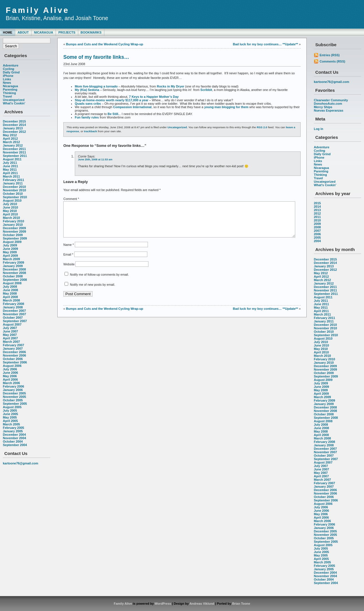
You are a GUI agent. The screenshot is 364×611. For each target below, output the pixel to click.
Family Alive (38, 10)
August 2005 (12, 407)
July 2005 (10, 410)
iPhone (8, 76)
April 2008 (10, 297)
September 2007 (15, 321)
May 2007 (10, 335)
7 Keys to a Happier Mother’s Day (154, 97)
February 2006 (13, 386)
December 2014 (14, 125)
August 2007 (12, 324)
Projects (67, 32)
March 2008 (11, 300)
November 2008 (14, 273)
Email (68, 261)
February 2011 (13, 180)
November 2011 (14, 152)
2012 (317, 213)
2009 (317, 224)
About (23, 32)
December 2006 (14, 352)
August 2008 (12, 283)
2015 (317, 203)
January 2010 (13, 225)
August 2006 (12, 366)
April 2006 (10, 380)
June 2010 (10, 207)
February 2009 (13, 262)
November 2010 (14, 190)
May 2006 (10, 376)
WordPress (163, 604)
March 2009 (11, 259)
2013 (317, 210)
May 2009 (10, 252)
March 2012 (11, 142)
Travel (7, 96)
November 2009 (14, 231)
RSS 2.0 (262, 127)
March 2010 (11, 218)
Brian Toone (241, 604)
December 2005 (14, 393)
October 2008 (13, 276)
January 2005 (13, 431)
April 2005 (10, 421)
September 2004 (15, 445)
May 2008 (10, 293)
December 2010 (14, 187)
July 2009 (10, 245)
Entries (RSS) (330, 55)
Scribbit (206, 90)
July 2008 (10, 287)
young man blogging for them (226, 107)
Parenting (10, 89)
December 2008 (14, 269)
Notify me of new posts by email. (92, 291)
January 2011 (13, 183)
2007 (317, 231)
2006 (317, 234)
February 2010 (13, 221)
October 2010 (13, 194)
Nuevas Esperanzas (329, 110)
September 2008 (15, 280)
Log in (319, 129)
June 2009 (10, 249)
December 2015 (14, 121)
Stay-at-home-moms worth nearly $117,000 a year (112, 100)
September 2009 (15, 238)
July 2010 (10, 204)
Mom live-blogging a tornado (96, 86)
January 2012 (13, 145)
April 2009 (10, 256)
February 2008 (13, 304)
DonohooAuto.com (328, 104)
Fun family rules (87, 117)
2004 (317, 241)
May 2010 (10, 211)
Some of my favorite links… (96, 57)
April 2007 (10, 338)
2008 (317, 227)
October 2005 (13, 400)
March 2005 (11, 424)
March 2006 (11, 383)
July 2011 (10, 163)
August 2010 (12, 201)
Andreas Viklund (202, 604)
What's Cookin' (14, 103)
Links (7, 79)
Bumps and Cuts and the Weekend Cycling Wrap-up (104, 44)
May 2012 (10, 135)
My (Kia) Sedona (87, 90)
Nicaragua (43, 32)
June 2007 (10, 331)
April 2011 (10, 173)
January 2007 (13, 349)
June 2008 (10, 290)
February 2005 (13, 428)
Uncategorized (14, 100)
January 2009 (13, 266)
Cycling (9, 69)
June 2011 (10, 166)
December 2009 (14, 228)
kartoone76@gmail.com (20, 463)
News (7, 83)
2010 (317, 220)
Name (69, 252)
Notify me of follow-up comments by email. (99, 281)
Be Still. (113, 114)
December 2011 (14, 149)
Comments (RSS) (332, 61)
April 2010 (10, 214)
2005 (317, 238)
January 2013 (13, 128)
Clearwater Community (331, 100)
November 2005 (14, 397)
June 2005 (10, 414)
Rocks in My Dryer (170, 86)
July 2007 (10, 328)
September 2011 (15, 156)
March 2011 (11, 176)
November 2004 (14, 438)
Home (8, 32)
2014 (317, 207)
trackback (91, 131)
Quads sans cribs (88, 104)
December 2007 (14, 311)
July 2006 (10, 369)
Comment (71, 199)
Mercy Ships (323, 107)
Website (69, 271)
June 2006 (10, 373)
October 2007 (13, 318)
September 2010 (15, 197)
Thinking (9, 93)
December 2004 (14, 435)
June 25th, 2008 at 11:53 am (95, 159)
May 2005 (10, 417)
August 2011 (12, 159)
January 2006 (13, 390)
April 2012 (10, 139)
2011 (317, 217)
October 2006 (13, 359)
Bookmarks (91, 32)
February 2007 (13, 345)
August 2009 (12, 242)
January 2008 (13, 307)
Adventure (11, 65)
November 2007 (14, 314)
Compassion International (132, 107)
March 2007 (11, 342)
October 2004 (13, 441)
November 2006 (14, 355)
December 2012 (14, 132)
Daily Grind (11, 72)
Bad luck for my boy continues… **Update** (266, 44)
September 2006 (15, 362)
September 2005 (15, 404)
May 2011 (10, 170)
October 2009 (13, 235)
